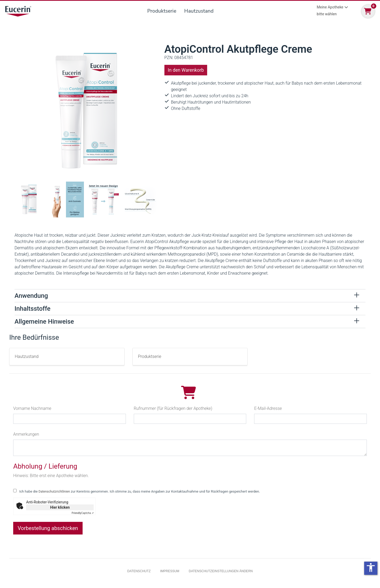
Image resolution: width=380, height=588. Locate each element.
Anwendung (31, 296)
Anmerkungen (26, 434)
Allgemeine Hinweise (44, 322)
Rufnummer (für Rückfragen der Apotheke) (173, 408)
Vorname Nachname (32, 408)
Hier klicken (60, 507)
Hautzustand (199, 11)
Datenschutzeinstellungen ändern (221, 571)
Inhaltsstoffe (32, 309)
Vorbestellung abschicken (48, 528)
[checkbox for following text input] (15, 491)
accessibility (371, 567)
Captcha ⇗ (83, 513)
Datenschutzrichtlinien (54, 492)
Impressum (170, 571)
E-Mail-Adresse (268, 408)
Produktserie (162, 11)
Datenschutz (139, 571)
